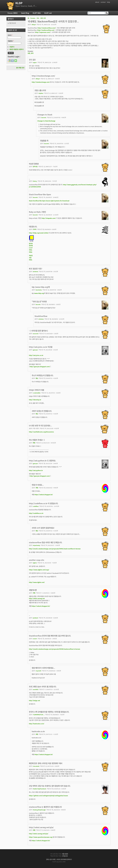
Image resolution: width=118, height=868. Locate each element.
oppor (35, 62)
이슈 (38, 18)
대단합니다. (33, 227)
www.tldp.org (39, 293)
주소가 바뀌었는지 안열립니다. (43, 375)
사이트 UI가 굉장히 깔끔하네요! (43, 528)
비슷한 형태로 (34, 164)
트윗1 (31, 250)
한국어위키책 (31, 245)
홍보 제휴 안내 (20, 68)
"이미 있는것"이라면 (39, 302)
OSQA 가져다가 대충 (37, 390)
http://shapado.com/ (49, 218)
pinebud (35, 618)
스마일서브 (65, 856)
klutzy (35, 181)
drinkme (35, 271)
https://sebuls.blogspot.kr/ (44, 495)
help (108, 2)
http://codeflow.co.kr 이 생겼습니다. (44, 503)
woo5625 (36, 689)
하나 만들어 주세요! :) (37, 440)
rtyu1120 (38, 671)
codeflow (36, 506)
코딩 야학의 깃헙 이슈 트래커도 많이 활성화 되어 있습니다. (50, 786)
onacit (35, 639)
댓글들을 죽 (44, 141)
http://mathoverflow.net (46, 30)
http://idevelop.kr (35, 400)
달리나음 (35, 166)
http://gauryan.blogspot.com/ (40, 367)
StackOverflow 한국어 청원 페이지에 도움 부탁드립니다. (50, 636)
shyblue (41, 93)
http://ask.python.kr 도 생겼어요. (42, 461)
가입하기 (12, 47)
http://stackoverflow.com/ (47, 28)
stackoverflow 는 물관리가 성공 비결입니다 (45, 807)
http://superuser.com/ (43, 32)
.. (29, 615)
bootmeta (39, 290)
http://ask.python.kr (36, 470)
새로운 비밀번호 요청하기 (16, 49)
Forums (33, 18)
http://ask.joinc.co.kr (36, 355)
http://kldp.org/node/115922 (39, 233)
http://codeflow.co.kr (36, 513)
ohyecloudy (36, 545)
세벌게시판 (33, 590)
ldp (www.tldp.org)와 (41, 287)
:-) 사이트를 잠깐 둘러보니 (38, 331)
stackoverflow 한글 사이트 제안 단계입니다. (46, 542)
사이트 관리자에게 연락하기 (64, 859)
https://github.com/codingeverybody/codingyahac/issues (48, 796)
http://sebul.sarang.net (37, 598)
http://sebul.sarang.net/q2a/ (41, 827)
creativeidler (37, 393)
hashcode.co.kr (38, 731)
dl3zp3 (34, 24)
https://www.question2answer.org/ (41, 837)
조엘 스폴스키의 (40, 90)
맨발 (34, 443)
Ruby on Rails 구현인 (37, 212)
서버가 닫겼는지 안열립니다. (42, 411)
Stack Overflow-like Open (40, 194)
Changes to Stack (45, 115)
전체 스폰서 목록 (51, 859)
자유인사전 (31, 257)
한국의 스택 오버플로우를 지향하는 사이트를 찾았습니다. (49, 712)
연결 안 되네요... (38, 485)
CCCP (31, 248)
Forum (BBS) (13, 13)
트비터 (35, 229)
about (97, 2)
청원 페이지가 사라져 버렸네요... (43, 668)
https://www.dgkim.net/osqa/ (39, 570)
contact (103, 2)
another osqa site (37, 560)
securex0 (36, 334)
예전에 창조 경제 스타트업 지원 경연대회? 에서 (46, 763)
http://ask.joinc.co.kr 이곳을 (41, 347)
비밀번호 (11, 41)
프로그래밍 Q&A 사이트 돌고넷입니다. (43, 687)
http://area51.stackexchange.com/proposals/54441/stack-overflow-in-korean (55, 549)
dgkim (35, 563)
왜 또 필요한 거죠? (36, 269)
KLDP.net (48, 13)
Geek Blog (25, 13)
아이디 (10, 35)
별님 (37, 378)
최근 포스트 (13, 23)
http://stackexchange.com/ (43, 76)
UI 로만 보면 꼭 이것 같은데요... (40, 426)
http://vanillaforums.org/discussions (41, 432)
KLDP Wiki (37, 13)
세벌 (37, 488)
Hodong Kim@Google (39, 810)
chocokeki (36, 766)
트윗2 (31, 252)
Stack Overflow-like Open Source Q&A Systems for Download (49, 201)
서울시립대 (65, 854)
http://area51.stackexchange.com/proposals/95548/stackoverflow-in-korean (55, 649)
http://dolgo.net (34, 701)
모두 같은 (32, 60)
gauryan (35, 350)
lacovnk (44, 117)
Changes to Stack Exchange (46, 121)
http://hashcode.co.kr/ (37, 724)
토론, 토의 (43, 18)
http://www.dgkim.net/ (37, 582)
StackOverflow (41, 316)
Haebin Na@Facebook (40, 789)
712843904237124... (39, 715)
